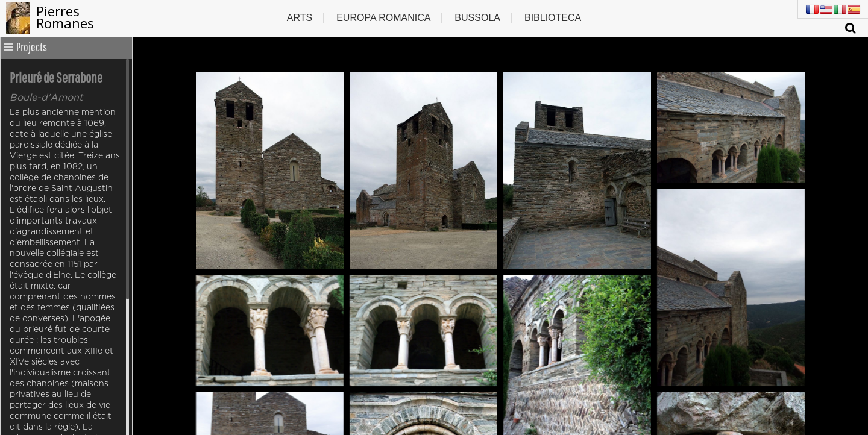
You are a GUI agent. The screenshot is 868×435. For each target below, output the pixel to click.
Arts (300, 18)
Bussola (477, 18)
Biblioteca (553, 18)
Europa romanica (383, 18)
